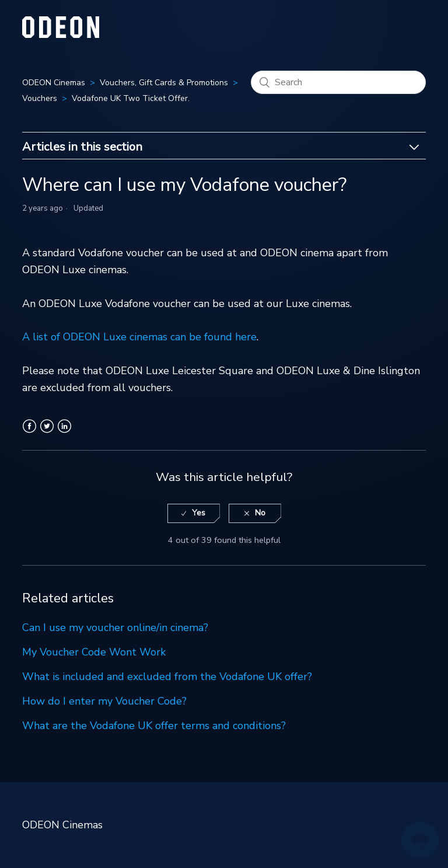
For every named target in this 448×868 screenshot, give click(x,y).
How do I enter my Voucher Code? (104, 701)
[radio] (194, 513)
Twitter (47, 433)
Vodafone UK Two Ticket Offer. (131, 98)
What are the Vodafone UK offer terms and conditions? (154, 726)
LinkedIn (64, 433)
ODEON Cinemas (54, 83)
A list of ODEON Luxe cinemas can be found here (139, 337)
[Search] (338, 82)
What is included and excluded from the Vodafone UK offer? (167, 677)
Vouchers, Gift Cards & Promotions (164, 83)
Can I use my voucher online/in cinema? (115, 628)
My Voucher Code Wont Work (94, 652)
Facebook (29, 433)
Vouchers (40, 98)
